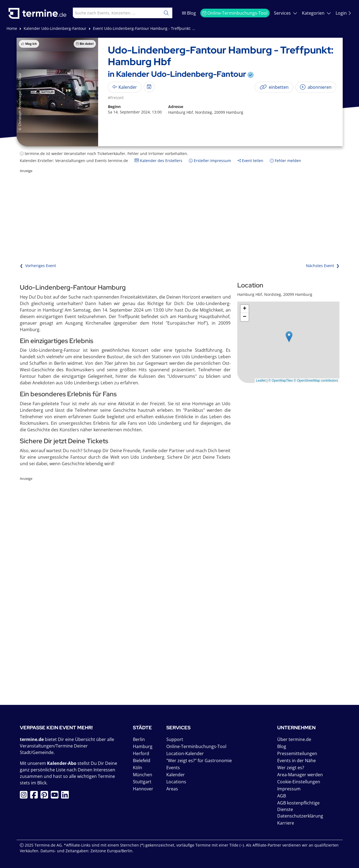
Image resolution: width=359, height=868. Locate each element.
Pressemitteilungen (297, 753)
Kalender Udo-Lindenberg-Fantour (55, 28)
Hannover (143, 789)
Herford (141, 753)
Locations (176, 782)
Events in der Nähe (296, 761)
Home (12, 28)
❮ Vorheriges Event (38, 266)
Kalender (176, 775)
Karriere (286, 823)
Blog (189, 13)
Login (344, 13)
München (143, 775)
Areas (172, 789)
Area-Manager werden (300, 775)
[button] (289, 337)
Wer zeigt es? (291, 768)
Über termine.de (294, 739)
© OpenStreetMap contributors (316, 381)
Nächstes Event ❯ (323, 266)
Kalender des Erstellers (158, 161)
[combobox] (111, 13)
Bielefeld (142, 761)
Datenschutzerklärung (300, 816)
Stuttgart (142, 782)
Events (173, 768)
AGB (282, 796)
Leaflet (261, 381)
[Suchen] (166, 13)
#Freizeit (116, 98)
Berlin (139, 739)
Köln (138, 768)
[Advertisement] (180, 212)
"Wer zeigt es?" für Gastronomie (199, 761)
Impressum (289, 789)
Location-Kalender (185, 753)
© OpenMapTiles (280, 381)
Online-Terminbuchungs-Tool (235, 13)
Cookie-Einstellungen (299, 782)
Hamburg (143, 746)
